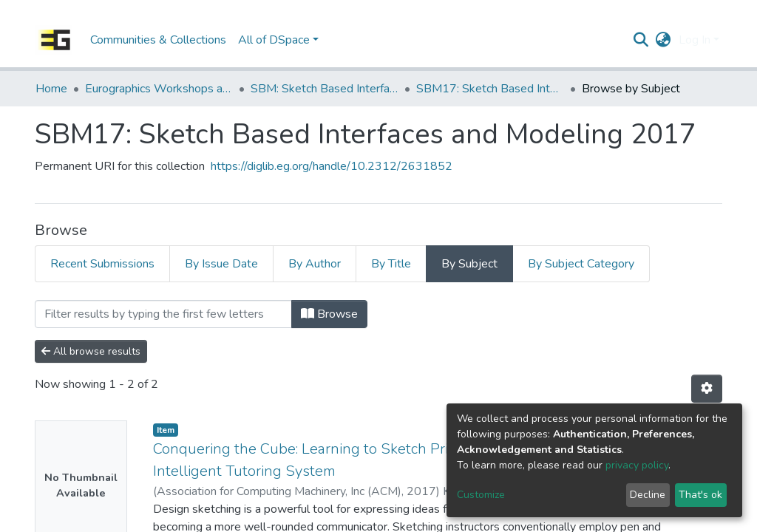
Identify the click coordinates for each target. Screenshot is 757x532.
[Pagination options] (707, 389)
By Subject (469, 264)
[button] (663, 40)
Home (51, 89)
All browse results (91, 351)
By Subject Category (581, 264)
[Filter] (163, 314)
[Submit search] (641, 40)
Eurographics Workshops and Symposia (159, 89)
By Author (315, 264)
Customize (481, 495)
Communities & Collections (158, 40)
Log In (695, 40)
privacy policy (637, 465)
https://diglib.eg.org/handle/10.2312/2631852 (332, 166)
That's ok (700, 495)
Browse (329, 314)
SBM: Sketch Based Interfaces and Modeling (325, 89)
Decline (648, 495)
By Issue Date (221, 264)
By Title (391, 264)
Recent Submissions (102, 264)
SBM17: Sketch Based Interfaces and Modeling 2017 (490, 89)
